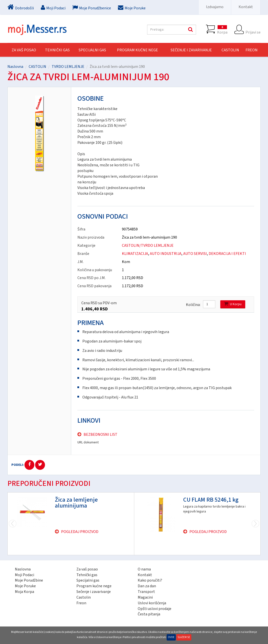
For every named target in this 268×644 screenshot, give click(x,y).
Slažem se (184, 637)
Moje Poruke (25, 586)
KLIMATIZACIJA (135, 254)
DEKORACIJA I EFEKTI (227, 254)
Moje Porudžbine (29, 580)
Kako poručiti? (150, 580)
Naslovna (15, 67)
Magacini (145, 597)
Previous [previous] (255, 524)
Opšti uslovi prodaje (155, 609)
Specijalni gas (88, 580)
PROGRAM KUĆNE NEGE (137, 50)
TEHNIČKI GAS (57, 50)
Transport (146, 592)
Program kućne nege (94, 586)
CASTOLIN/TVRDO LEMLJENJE (148, 246)
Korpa (222, 30)
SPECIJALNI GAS (92, 50)
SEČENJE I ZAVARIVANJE (191, 50)
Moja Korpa (24, 592)
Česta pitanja (149, 614)
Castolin (84, 597)
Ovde (171, 637)
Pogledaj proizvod (80, 532)
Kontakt (246, 7)
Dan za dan (147, 586)
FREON (252, 50)
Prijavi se (253, 30)
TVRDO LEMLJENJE (68, 67)
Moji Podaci (24, 575)
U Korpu (233, 304)
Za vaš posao (24, 50)
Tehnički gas (87, 575)
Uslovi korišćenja (152, 603)
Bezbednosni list (100, 435)
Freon (81, 603)
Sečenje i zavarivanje (94, 592)
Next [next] (13, 524)
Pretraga (190, 30)
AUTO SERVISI (195, 254)
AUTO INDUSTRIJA (166, 254)
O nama (144, 569)
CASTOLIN (230, 50)
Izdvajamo (215, 7)
